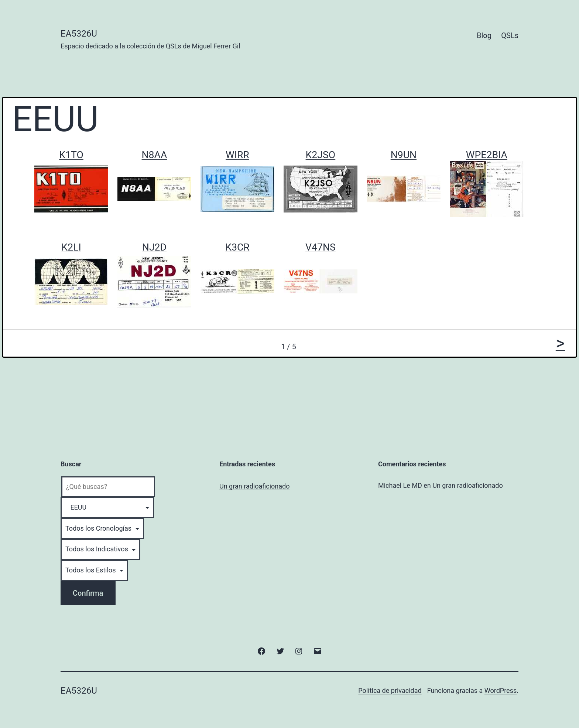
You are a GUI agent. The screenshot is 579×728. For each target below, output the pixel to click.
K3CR (237, 247)
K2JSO (321, 155)
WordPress (501, 690)
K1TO (71, 155)
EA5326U (79, 34)
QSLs (510, 35)
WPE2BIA (487, 155)
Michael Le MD (400, 485)
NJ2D (154, 247)
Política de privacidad (390, 690)
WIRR (237, 155)
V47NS (321, 247)
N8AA (155, 155)
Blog (484, 35)
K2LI (71, 247)
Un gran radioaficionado (254, 486)
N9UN (404, 155)
